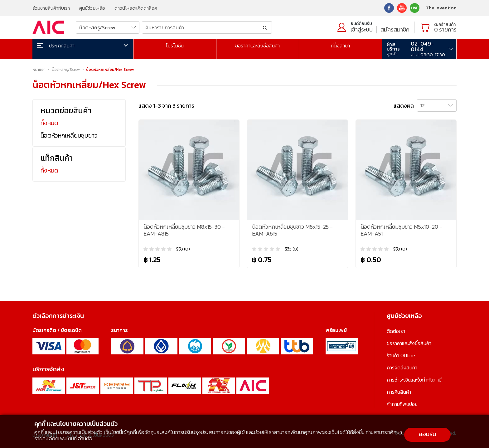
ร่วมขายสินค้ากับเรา (51, 8)
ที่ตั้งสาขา (340, 46)
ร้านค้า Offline (401, 355)
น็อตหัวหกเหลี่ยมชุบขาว (69, 135)
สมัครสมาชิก (395, 29)
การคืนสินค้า (399, 392)
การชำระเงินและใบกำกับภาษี (414, 380)
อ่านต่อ (85, 438)
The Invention (441, 8)
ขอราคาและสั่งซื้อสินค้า (257, 46)
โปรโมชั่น (175, 46)
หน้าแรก (39, 70)
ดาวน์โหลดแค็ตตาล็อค (136, 8)
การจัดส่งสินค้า (402, 368)
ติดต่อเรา (396, 331)
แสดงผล (404, 106)
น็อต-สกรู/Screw (66, 70)
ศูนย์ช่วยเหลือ (92, 8)
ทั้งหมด (49, 123)
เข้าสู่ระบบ (362, 29)
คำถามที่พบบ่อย (402, 404)
